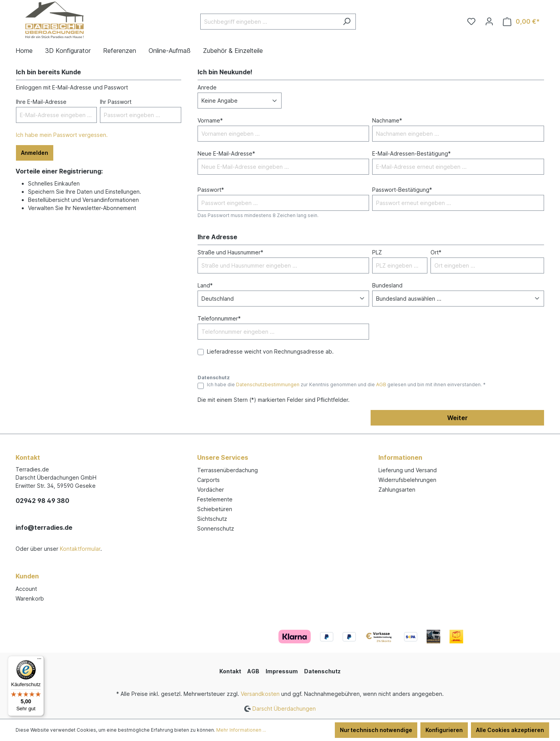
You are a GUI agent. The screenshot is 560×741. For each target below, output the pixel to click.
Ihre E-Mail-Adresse (41, 102)
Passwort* (211, 190)
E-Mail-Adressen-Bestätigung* (411, 153)
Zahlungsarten (397, 490)
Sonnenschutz (216, 528)
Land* (205, 285)
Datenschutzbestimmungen (268, 385)
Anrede (207, 87)
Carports (208, 480)
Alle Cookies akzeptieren (510, 730)
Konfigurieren (444, 730)
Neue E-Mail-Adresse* (226, 153)
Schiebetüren (215, 509)
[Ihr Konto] (489, 21)
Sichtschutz (212, 519)
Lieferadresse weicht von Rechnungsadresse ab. (270, 351)
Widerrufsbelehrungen (407, 480)
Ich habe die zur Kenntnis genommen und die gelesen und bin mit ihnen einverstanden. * (346, 385)
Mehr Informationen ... (241, 730)
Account (26, 589)
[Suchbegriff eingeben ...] (269, 22)
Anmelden (35, 153)
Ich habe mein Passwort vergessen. (62, 135)
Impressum (282, 671)
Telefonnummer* (219, 318)
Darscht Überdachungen (284, 709)
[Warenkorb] (521, 22)
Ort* (436, 252)
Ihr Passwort (116, 102)
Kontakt (230, 671)
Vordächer (211, 490)
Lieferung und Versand (408, 470)
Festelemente (215, 499)
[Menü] (39, 660)
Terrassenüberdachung (227, 470)
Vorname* (210, 120)
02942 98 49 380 (42, 501)
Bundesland (387, 285)
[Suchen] (347, 22)
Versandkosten (260, 694)
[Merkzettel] (471, 21)
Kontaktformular (80, 549)
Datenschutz (322, 671)
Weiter (458, 418)
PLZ (377, 252)
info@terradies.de (44, 527)
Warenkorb (30, 598)
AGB (381, 385)
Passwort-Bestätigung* (402, 190)
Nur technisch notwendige (376, 730)
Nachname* (387, 120)
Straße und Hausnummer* (230, 252)
